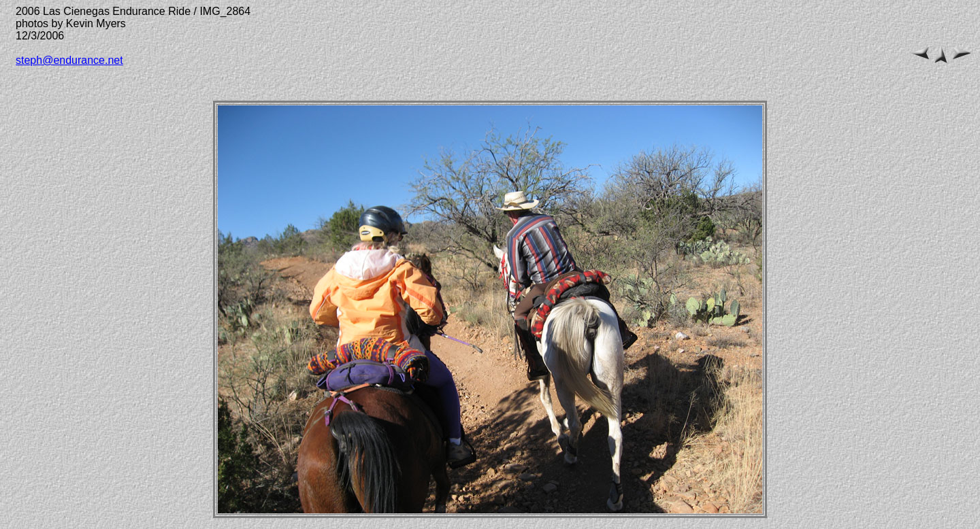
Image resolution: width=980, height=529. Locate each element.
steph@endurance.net (69, 60)
